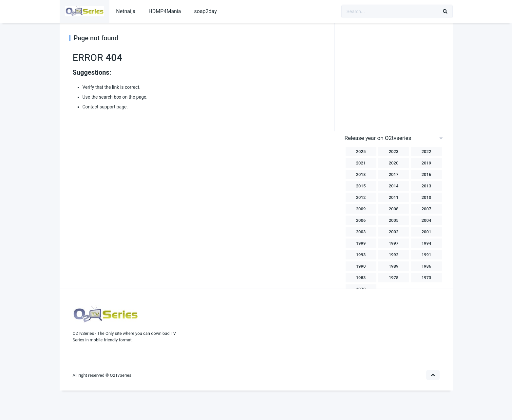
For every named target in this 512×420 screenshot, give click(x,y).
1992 (394, 255)
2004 (427, 220)
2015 (361, 186)
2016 (427, 174)
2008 (394, 209)
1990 (361, 266)
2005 (394, 220)
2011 (394, 197)
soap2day (206, 11)
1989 (394, 266)
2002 (394, 232)
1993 (361, 255)
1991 (427, 255)
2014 (394, 186)
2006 (361, 220)
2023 (394, 152)
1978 (394, 278)
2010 (427, 197)
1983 (361, 278)
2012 (361, 197)
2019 (427, 163)
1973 (427, 278)
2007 (427, 209)
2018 (361, 174)
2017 (394, 174)
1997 (394, 243)
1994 (427, 243)
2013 (427, 186)
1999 (361, 243)
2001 (427, 232)
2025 (361, 152)
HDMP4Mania (165, 11)
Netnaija (126, 11)
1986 (427, 266)
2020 (394, 163)
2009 (361, 209)
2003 (361, 232)
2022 (427, 152)
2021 (361, 163)
